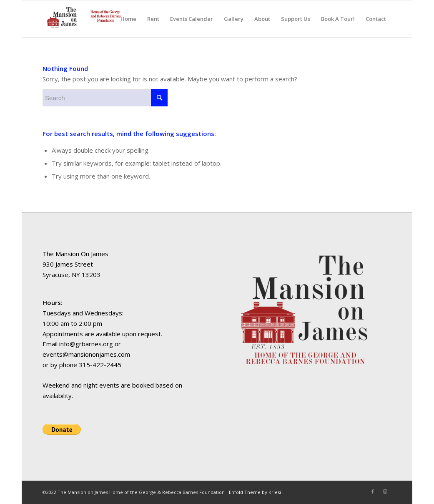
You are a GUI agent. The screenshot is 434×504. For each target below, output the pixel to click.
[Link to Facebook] (373, 491)
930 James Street (68, 264)
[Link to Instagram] (385, 491)
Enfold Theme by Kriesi (255, 492)
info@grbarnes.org (86, 344)
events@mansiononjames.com (86, 354)
